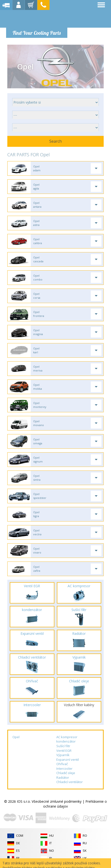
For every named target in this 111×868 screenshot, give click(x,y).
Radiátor (63, 777)
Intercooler (64, 769)
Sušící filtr (63, 746)
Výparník (63, 755)
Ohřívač (62, 764)
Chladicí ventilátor (70, 782)
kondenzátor (66, 741)
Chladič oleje (66, 773)
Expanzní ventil (68, 760)
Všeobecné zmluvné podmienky (57, 801)
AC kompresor (67, 737)
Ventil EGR (64, 751)
